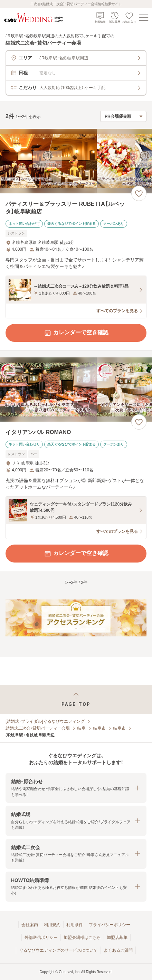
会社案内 (30, 925)
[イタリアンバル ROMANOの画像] (76, 390)
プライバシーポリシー (110, 925)
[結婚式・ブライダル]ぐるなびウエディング (45, 721)
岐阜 (82, 728)
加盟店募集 (117, 938)
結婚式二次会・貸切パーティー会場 (38, 728)
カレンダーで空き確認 (76, 333)
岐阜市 (99, 728)
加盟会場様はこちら (82, 938)
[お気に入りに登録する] (139, 193)
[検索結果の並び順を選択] (123, 116)
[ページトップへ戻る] (76, 699)
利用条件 (75, 925)
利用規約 (52, 925)
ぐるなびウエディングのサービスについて (58, 950)
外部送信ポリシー (41, 938)
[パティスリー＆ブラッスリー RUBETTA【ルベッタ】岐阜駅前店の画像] (76, 161)
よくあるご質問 (118, 950)
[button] (76, 788)
